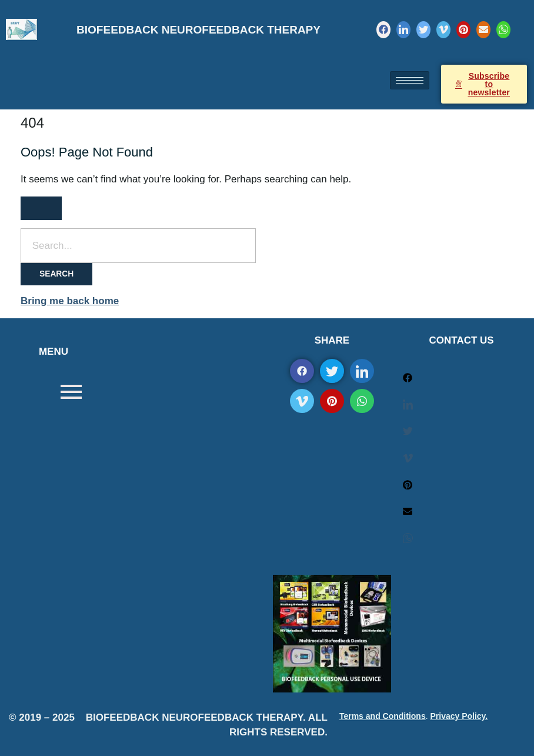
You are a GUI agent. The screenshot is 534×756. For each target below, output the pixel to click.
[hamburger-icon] (410, 80)
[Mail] (483, 30)
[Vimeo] (443, 30)
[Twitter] (423, 30)
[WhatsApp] (503, 30)
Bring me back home (70, 301)
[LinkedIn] (403, 30)
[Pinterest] (463, 30)
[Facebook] (383, 30)
